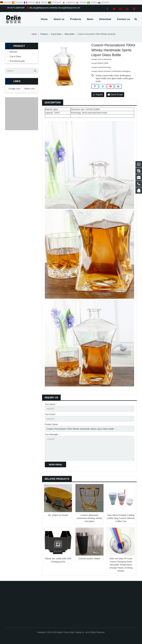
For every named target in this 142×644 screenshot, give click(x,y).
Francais (30, 2)
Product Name (51, 424)
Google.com (14, 89)
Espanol (18, 2)
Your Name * (51, 404)
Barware (13, 52)
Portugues (55, 2)
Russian (103, 2)
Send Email (115, 95)
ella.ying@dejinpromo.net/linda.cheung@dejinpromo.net (55, 8)
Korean (81, 2)
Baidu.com (30, 89)
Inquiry (98, 95)
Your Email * (50, 414)
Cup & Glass (15, 56)
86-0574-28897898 (16, 8)
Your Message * (52, 434)
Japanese (69, 2)
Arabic (92, 2)
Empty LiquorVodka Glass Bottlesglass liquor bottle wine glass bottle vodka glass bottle (115, 76)
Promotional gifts (17, 61)
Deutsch (6, 2)
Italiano (42, 2)
